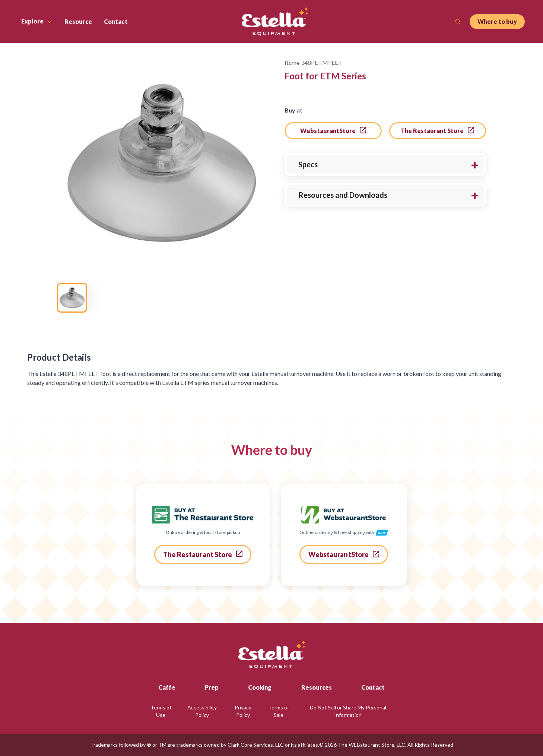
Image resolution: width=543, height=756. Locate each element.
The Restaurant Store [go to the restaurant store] (437, 130)
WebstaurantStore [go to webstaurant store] (333, 130)
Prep (212, 687)
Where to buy (497, 21)
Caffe (167, 687)
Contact (373, 687)
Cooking (260, 687)
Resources (317, 687)
